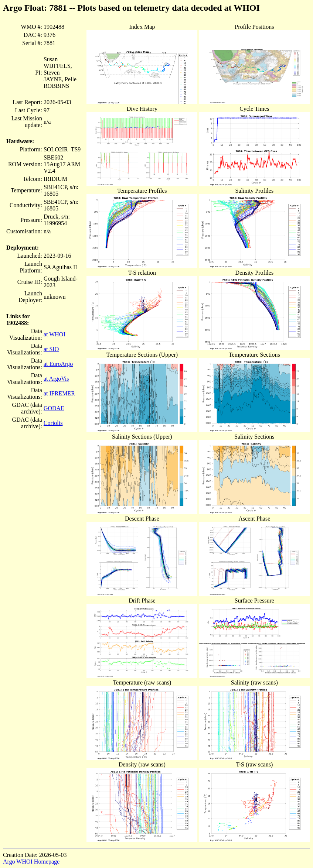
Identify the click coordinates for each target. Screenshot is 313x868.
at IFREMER (59, 393)
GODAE (54, 408)
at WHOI (55, 334)
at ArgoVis (56, 379)
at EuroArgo (58, 364)
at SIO (51, 349)
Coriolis (53, 423)
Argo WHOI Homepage (31, 862)
